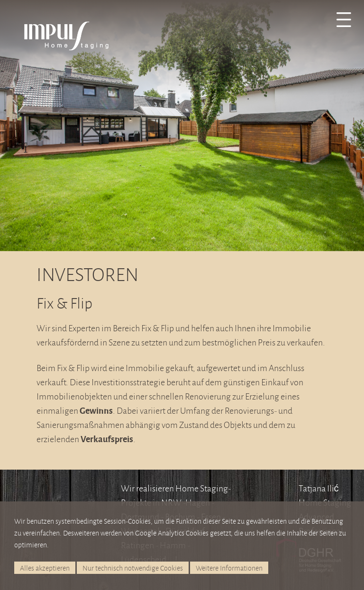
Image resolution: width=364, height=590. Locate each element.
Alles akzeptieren (45, 568)
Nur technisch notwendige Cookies (133, 568)
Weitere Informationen (229, 568)
